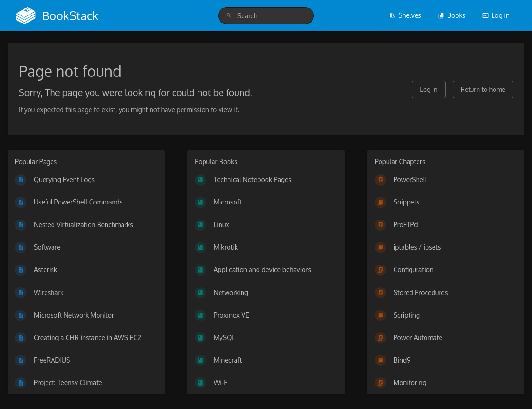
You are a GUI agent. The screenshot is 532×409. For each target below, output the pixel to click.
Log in (496, 15)
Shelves (405, 15)
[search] (266, 16)
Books (452, 15)
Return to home (483, 89)
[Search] (229, 16)
